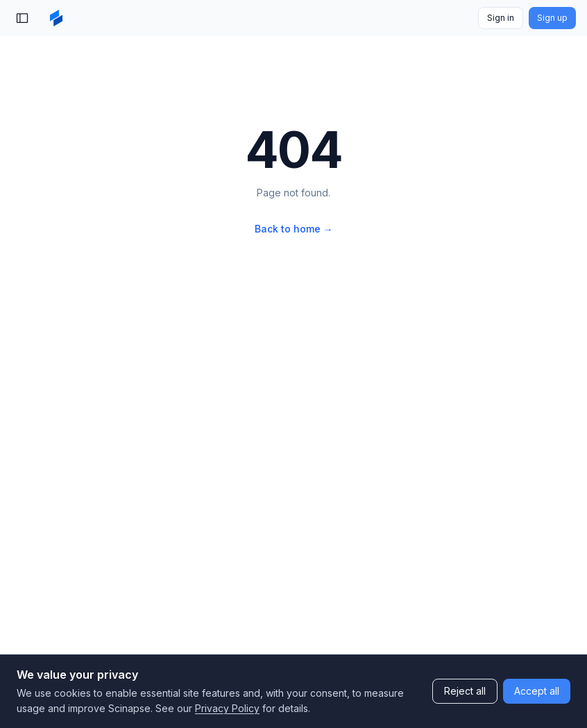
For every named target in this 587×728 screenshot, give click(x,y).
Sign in (501, 18)
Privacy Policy (227, 708)
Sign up (552, 18)
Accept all (537, 691)
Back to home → (294, 229)
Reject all (465, 691)
